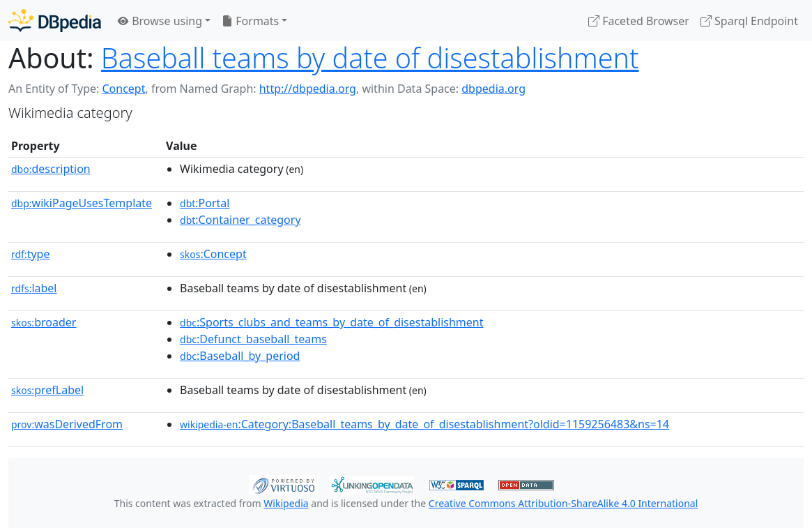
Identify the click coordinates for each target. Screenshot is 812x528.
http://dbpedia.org (308, 89)
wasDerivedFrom (67, 424)
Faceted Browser (639, 21)
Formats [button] (250, 21)
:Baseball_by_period (240, 356)
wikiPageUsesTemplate (82, 203)
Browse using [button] (160, 21)
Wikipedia (286, 503)
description (51, 169)
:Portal (205, 203)
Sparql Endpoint (749, 21)
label (34, 288)
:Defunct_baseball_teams (253, 339)
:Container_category (240, 220)
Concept (123, 89)
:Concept (213, 254)
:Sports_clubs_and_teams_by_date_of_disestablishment (331, 322)
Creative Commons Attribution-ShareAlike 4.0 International (563, 503)
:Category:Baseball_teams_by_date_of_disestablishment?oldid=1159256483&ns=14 (424, 424)
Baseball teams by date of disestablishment (370, 58)
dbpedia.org (493, 89)
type (31, 254)
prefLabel (47, 390)
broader (44, 322)
